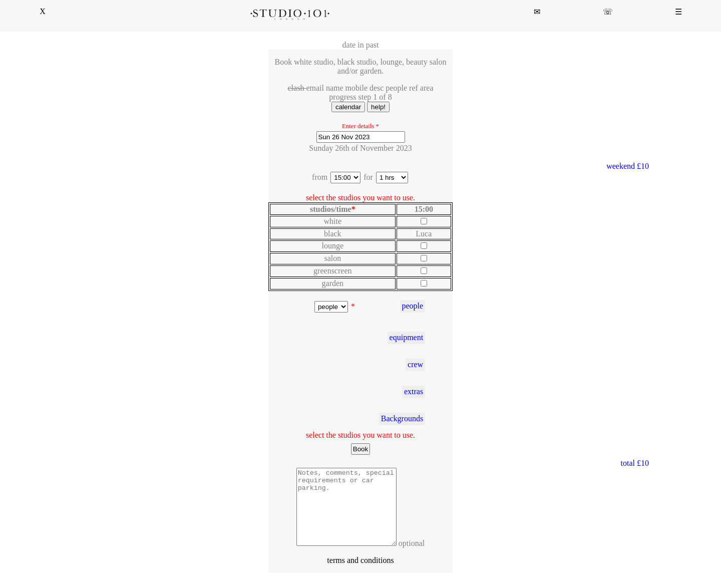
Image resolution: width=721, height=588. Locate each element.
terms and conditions (360, 575)
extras (414, 391)
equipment (407, 337)
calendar (348, 107)
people (412, 306)
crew (415, 364)
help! (378, 107)
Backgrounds (402, 418)
